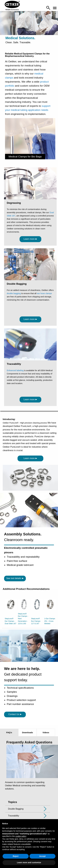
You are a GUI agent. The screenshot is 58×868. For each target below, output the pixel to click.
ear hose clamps (44, 293)
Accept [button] (42, 856)
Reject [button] (16, 856)
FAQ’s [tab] (9, 732)
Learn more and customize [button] (29, 862)
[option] (11, 612)
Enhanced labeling (15, 370)
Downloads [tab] (27, 732)
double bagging (14, 293)
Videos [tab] (46, 732)
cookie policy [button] (21, 836)
